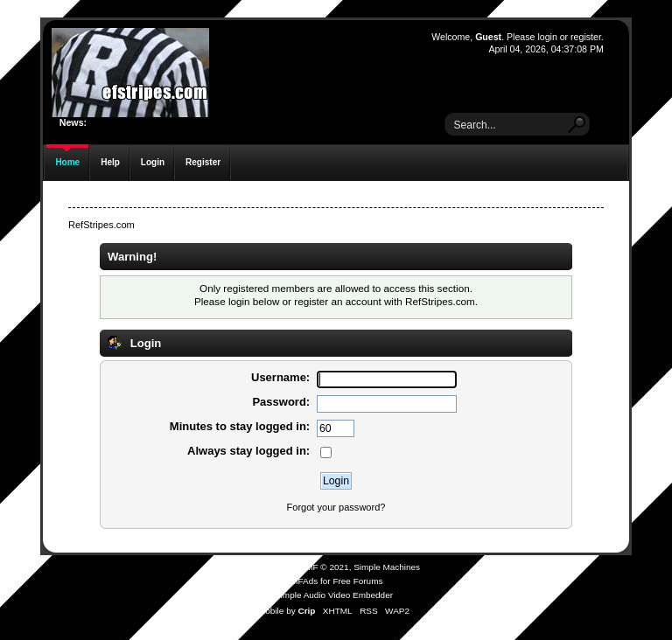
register (586, 37)
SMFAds (302, 581)
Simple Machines (387, 567)
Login (153, 162)
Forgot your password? (336, 507)
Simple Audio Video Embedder (334, 595)
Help (110, 162)
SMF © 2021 (325, 567)
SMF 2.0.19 (270, 567)
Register (203, 162)
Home (67, 162)
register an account (337, 301)
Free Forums (357, 581)
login (547, 37)
